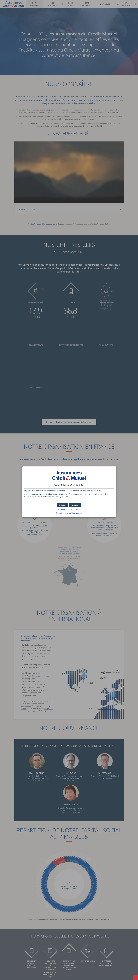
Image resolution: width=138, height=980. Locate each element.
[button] (75, 505)
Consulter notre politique (69, 513)
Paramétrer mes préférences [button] (69, 510)
